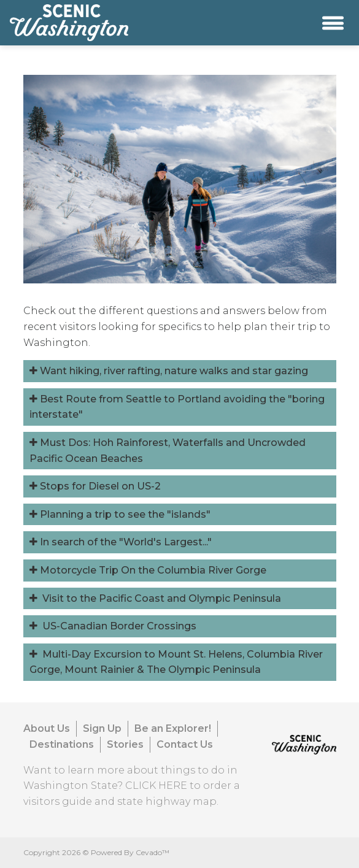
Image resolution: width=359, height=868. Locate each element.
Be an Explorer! (173, 728)
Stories (125, 744)
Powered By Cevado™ (130, 852)
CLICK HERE (156, 785)
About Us (47, 728)
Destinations (62, 744)
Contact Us (185, 744)
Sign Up (102, 728)
